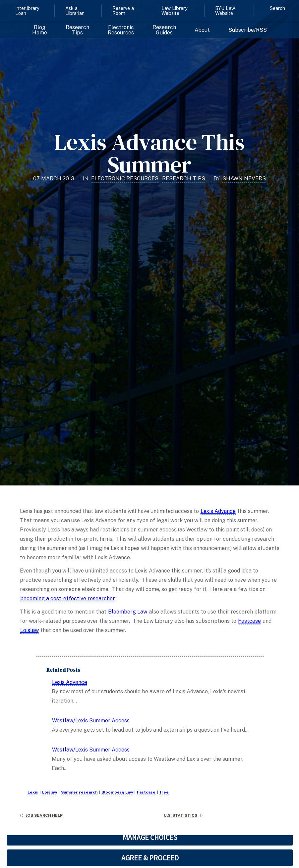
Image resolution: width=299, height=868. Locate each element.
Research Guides (164, 30)
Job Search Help (44, 815)
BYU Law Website (225, 10)
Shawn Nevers (244, 179)
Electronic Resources (121, 30)
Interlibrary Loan (27, 10)
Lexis (33, 792)
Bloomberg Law (128, 612)
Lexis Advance (218, 511)
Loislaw (30, 630)
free (164, 792)
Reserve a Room (123, 10)
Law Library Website (175, 10)
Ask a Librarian (75, 10)
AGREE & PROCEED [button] (150, 858)
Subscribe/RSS (248, 30)
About (202, 30)
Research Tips (77, 30)
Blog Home (40, 30)
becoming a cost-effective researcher (68, 598)
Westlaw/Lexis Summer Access (91, 721)
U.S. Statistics (180, 815)
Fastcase (249, 621)
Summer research (79, 792)
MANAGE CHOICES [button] (150, 837)
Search (277, 8)
